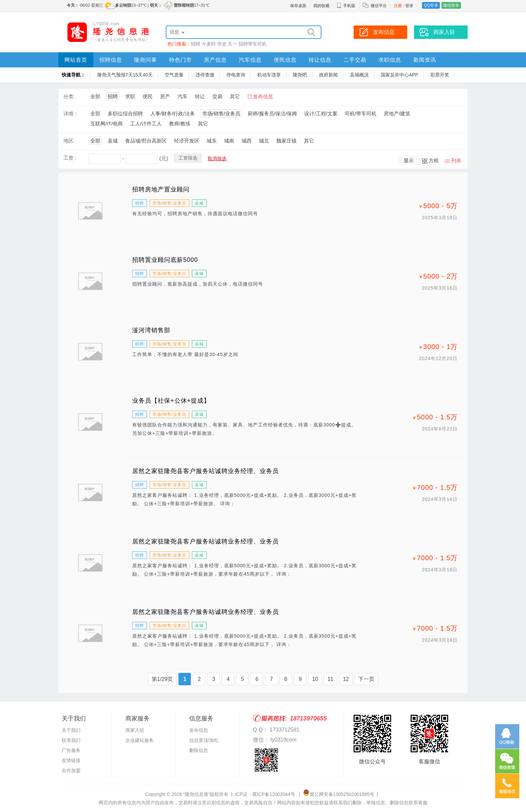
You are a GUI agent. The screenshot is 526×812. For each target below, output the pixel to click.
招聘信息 (111, 60)
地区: (69, 141)
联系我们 (71, 740)
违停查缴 (205, 75)
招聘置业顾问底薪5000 (165, 260)
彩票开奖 (440, 75)
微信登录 (451, 5)
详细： (71, 113)
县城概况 (359, 75)
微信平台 (379, 6)
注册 (398, 6)
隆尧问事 (146, 60)
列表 (456, 160)
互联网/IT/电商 (107, 124)
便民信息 (285, 60)
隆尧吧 (300, 75)
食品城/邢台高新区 (146, 141)
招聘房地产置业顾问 (161, 189)
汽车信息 (250, 60)
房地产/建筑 (397, 113)
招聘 (196, 44)
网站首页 (76, 60)
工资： (71, 158)
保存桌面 (298, 6)
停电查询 (236, 75)
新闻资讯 (425, 60)
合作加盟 (71, 770)
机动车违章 (269, 75)
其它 (235, 96)
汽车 (182, 96)
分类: (69, 96)
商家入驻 (135, 730)
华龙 (222, 44)
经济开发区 (187, 141)
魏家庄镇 (286, 141)
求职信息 (390, 60)
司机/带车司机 (361, 113)
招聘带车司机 (253, 44)
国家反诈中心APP (400, 75)
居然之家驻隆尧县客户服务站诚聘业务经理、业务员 (205, 471)
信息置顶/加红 (204, 740)
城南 (229, 141)
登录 (409, 6)
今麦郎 (209, 44)
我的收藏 (321, 6)
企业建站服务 (140, 740)
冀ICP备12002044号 (274, 794)
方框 (434, 160)
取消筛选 (217, 159)
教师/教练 (180, 124)
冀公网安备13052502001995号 (339, 794)
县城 (113, 141)
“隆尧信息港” (196, 794)
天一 (232, 44)
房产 (165, 96)
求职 (130, 96)
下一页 (366, 679)
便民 (148, 96)
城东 (212, 141)
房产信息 (215, 60)
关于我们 (71, 730)
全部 (95, 96)
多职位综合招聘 (125, 113)
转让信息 (320, 60)
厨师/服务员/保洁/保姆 (272, 113)
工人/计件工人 (146, 124)
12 (346, 679)
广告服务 (71, 750)
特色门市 (180, 60)
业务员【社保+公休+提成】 (171, 401)
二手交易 (355, 60)
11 (330, 679)
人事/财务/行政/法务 (173, 113)
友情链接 (71, 760)
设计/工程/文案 (321, 113)
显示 (409, 160)
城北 (264, 141)
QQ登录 (431, 5)
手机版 (346, 6)
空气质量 (174, 75)
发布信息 (263, 96)
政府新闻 (328, 75)
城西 (247, 141)
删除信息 (199, 750)
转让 (200, 96)
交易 (217, 96)
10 (315, 679)
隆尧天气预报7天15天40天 (125, 75)
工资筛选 (188, 158)
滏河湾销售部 (151, 330)
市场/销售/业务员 (221, 113)
